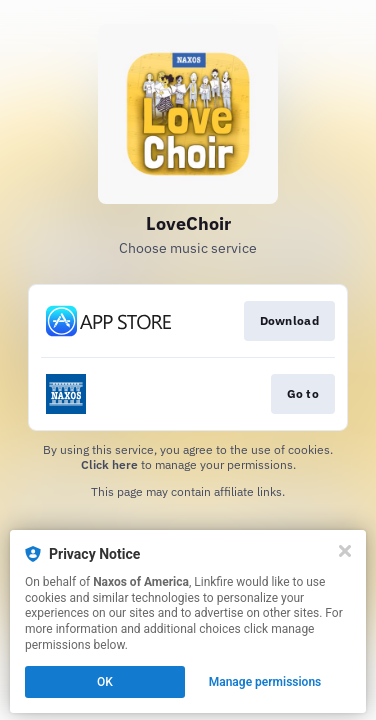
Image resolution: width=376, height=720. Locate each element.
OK (105, 682)
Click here (109, 464)
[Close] (345, 551)
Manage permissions (265, 682)
